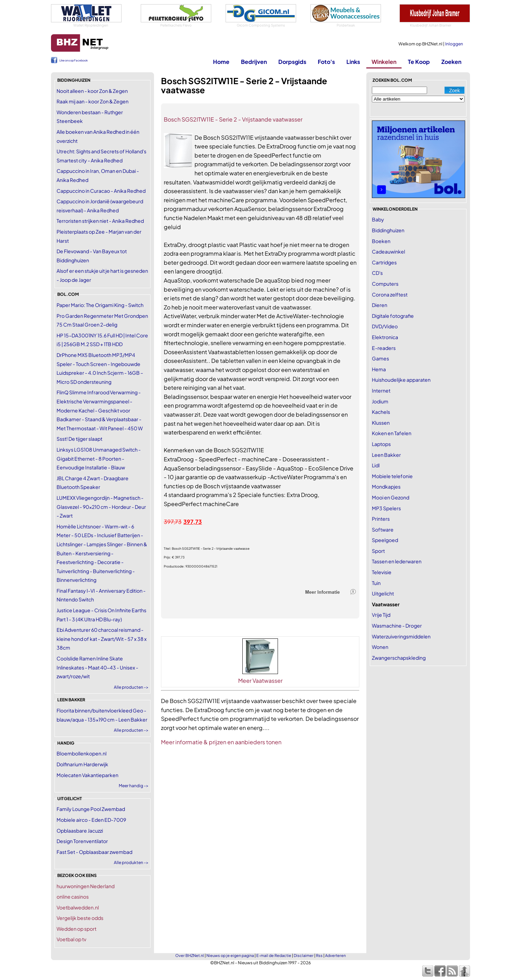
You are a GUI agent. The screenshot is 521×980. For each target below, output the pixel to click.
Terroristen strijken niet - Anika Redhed (100, 221)
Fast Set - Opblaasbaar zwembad (94, 852)
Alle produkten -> (131, 862)
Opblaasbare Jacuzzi (80, 831)
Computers (385, 284)
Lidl (376, 465)
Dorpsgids (292, 62)
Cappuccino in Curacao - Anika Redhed (101, 191)
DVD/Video (385, 326)
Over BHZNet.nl (190, 955)
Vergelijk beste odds (80, 918)
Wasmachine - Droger (397, 626)
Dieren (380, 305)
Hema (379, 369)
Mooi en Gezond (391, 497)
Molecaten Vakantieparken (87, 775)
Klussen (381, 423)
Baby (378, 219)
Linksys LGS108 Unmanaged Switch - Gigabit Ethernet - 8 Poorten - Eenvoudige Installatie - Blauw (99, 458)
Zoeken (451, 62)
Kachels (381, 412)
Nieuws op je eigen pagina (230, 955)
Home (221, 62)
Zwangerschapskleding (399, 658)
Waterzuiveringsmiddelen (401, 636)
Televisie (382, 572)
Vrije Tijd (381, 615)
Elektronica (385, 337)
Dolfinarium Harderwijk (82, 764)
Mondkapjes (386, 487)
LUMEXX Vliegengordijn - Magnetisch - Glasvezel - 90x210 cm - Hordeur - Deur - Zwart (101, 507)
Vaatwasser (386, 604)
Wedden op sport (76, 929)
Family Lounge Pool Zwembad (91, 809)
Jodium (380, 401)
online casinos (73, 897)
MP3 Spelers (386, 508)
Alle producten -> (131, 687)
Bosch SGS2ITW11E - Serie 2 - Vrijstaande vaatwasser (233, 119)
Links (353, 62)
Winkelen (384, 62)
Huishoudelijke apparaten (401, 380)
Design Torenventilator (82, 841)
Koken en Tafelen (392, 433)
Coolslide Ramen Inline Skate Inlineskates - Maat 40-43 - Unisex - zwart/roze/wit (97, 667)
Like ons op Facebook (74, 60)
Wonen (380, 647)
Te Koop (419, 62)
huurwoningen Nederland (86, 886)
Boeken (381, 241)
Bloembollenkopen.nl (82, 753)
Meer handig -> (134, 786)
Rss (319, 955)
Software (383, 529)
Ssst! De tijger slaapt (79, 439)
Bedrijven (254, 62)
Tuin (376, 583)
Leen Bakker (386, 455)
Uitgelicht (383, 593)
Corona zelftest (390, 294)
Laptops (381, 444)
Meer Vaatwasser (260, 681)
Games (380, 358)
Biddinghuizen (388, 230)
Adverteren (335, 955)
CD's (377, 273)
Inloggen (454, 44)
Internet (381, 390)
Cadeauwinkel (388, 251)
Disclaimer (304, 955)
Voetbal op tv (71, 939)
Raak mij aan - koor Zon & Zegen (93, 101)
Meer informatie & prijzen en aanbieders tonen (221, 742)
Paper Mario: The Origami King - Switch (100, 305)
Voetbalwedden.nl (78, 907)
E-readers (384, 348)
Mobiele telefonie (392, 476)
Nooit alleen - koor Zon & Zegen (92, 91)
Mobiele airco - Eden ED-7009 (91, 820)
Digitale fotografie (393, 316)
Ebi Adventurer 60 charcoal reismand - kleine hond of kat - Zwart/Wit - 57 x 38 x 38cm (102, 639)
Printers (381, 519)
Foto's (326, 62)
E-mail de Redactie (274, 955)
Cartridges (384, 262)
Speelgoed (385, 540)
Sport (378, 551)
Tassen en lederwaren (397, 561)
